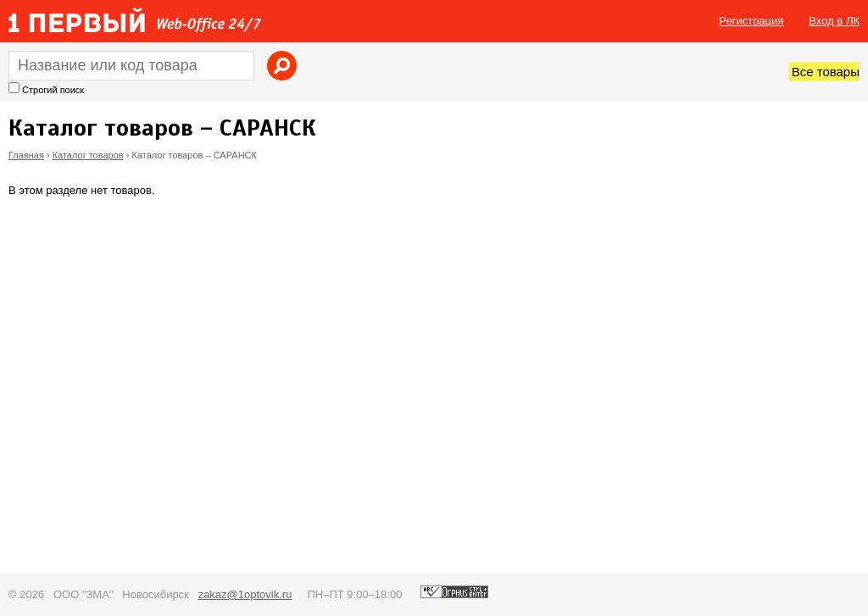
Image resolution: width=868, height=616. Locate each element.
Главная (26, 155)
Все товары (826, 72)
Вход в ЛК (834, 21)
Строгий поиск (53, 90)
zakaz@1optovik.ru (245, 594)
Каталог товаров (88, 155)
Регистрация (751, 21)
